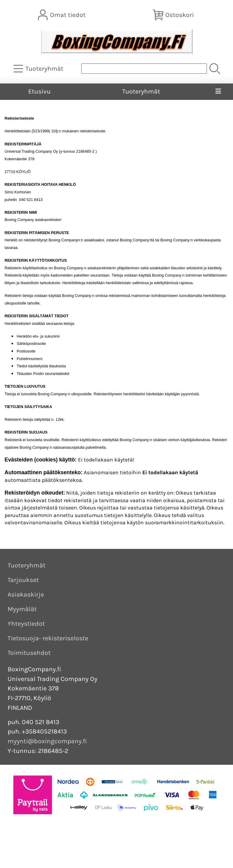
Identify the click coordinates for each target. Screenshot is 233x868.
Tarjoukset (23, 580)
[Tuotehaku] (144, 69)
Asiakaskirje (26, 594)
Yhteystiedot (26, 624)
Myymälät (22, 609)
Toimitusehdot (29, 653)
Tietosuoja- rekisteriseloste (48, 638)
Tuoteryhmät (141, 91)
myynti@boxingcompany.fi (47, 741)
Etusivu (39, 91)
